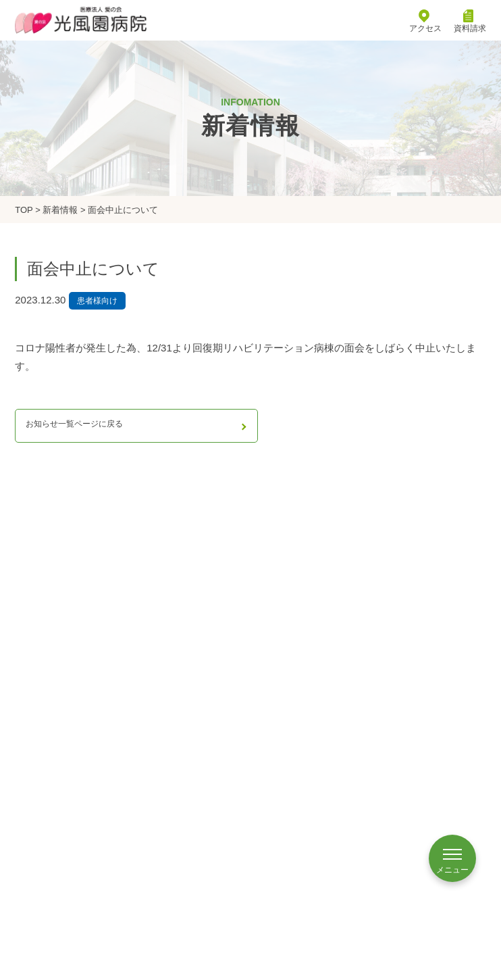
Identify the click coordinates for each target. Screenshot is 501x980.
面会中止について (123, 210)
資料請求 (470, 22)
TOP (24, 210)
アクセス (425, 22)
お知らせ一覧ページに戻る (74, 424)
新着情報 (60, 210)
